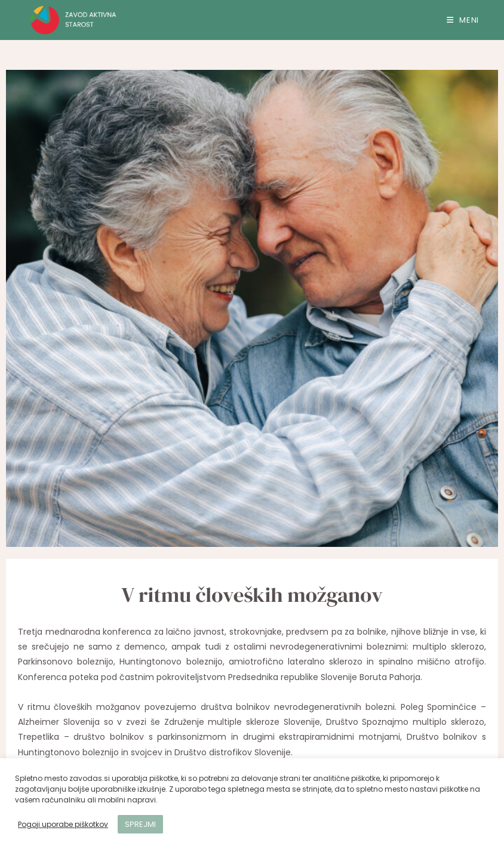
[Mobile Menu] (463, 20)
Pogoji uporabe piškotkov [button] (63, 824)
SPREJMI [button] (140, 824)
